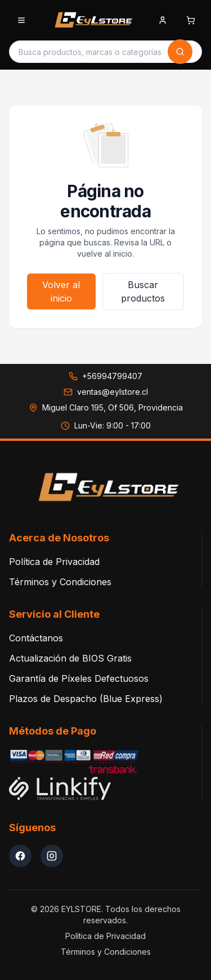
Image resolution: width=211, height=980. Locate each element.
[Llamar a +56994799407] (105, 376)
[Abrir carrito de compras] (191, 20)
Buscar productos (143, 291)
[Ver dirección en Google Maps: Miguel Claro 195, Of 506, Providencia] (106, 408)
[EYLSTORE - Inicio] (92, 20)
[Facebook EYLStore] (20, 856)
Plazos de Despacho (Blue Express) (86, 699)
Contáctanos (36, 638)
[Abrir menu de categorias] (21, 20)
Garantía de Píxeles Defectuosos (79, 678)
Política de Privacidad (54, 562)
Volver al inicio (61, 291)
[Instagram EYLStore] (52, 856)
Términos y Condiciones (60, 582)
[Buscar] (180, 52)
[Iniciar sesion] (163, 21)
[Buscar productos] (90, 52)
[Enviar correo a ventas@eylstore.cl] (106, 392)
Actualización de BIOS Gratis (70, 658)
